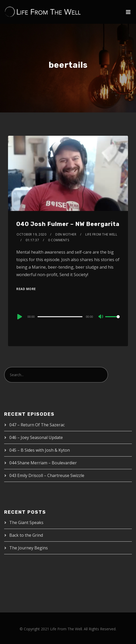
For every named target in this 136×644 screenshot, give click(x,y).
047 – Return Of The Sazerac (37, 425)
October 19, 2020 (31, 234)
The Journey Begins (29, 548)
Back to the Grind (26, 535)
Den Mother (66, 234)
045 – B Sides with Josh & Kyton (40, 450)
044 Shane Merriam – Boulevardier (43, 463)
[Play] (19, 317)
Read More (26, 289)
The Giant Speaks (26, 522)
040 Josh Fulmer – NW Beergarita (68, 224)
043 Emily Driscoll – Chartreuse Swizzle (47, 475)
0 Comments (59, 240)
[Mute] (101, 317)
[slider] (60, 317)
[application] (68, 316)
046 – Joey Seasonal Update (36, 437)
